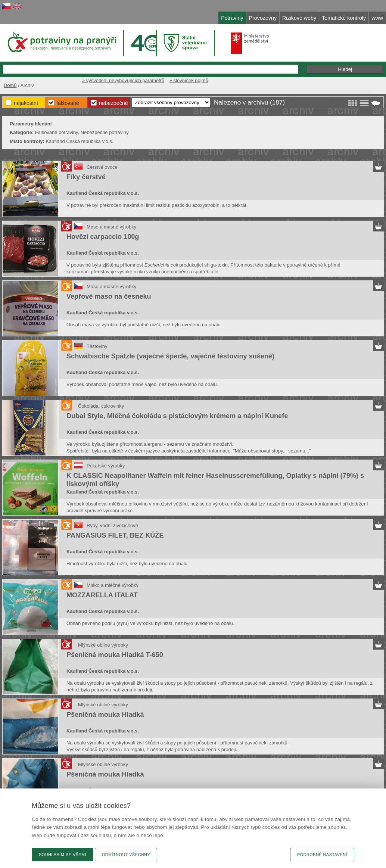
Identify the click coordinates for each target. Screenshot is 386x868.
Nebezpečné (113, 103)
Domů (10, 85)
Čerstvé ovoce (102, 167)
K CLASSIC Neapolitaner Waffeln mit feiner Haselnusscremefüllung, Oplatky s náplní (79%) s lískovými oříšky (215, 480)
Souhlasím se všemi (63, 855)
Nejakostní (26, 103)
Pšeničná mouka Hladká (105, 715)
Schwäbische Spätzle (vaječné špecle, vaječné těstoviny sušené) (170, 356)
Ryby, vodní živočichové (112, 525)
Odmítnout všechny (126, 855)
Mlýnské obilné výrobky (103, 645)
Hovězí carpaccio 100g (103, 237)
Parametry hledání (31, 124)
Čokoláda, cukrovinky (101, 406)
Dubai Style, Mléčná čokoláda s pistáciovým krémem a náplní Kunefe (177, 416)
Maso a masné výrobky (111, 227)
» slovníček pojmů (189, 80)
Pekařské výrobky (106, 466)
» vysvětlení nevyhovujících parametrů (123, 80)
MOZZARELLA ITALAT (102, 595)
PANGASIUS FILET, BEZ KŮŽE (115, 535)
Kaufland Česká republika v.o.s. (103, 193)
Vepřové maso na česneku (109, 296)
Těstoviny (97, 346)
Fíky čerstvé (86, 177)
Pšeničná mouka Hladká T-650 (115, 655)
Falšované (68, 103)
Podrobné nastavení (322, 855)
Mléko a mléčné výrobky (113, 585)
